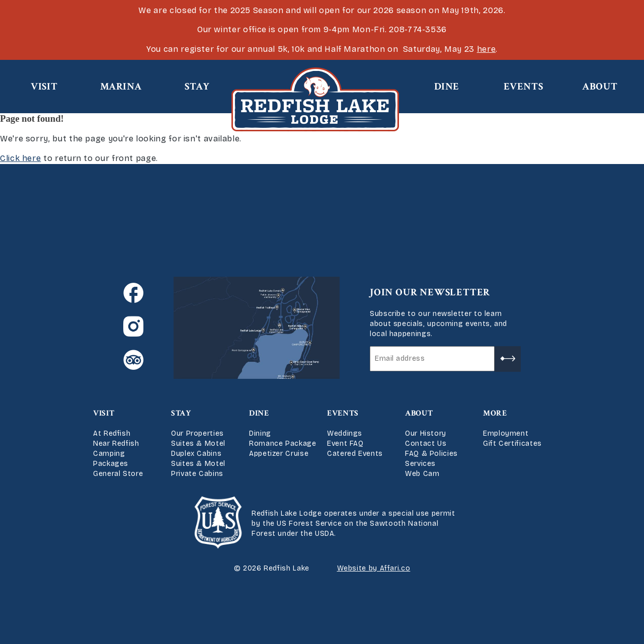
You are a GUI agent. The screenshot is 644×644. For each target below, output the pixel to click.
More (495, 413)
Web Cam (422, 474)
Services (420, 464)
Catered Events (355, 454)
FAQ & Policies (431, 454)
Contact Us (426, 444)
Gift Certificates (512, 444)
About (600, 87)
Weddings (345, 433)
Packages (111, 464)
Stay (197, 87)
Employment (506, 433)
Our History (426, 433)
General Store (118, 474)
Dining (260, 433)
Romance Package (283, 444)
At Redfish (112, 433)
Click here (20, 158)
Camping (109, 454)
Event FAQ (345, 444)
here (487, 49)
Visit (44, 87)
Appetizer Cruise (279, 454)
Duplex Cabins (196, 454)
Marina (121, 87)
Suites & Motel (198, 444)
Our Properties (197, 433)
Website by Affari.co (374, 568)
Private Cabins (197, 474)
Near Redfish (116, 444)
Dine (447, 87)
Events (524, 87)
